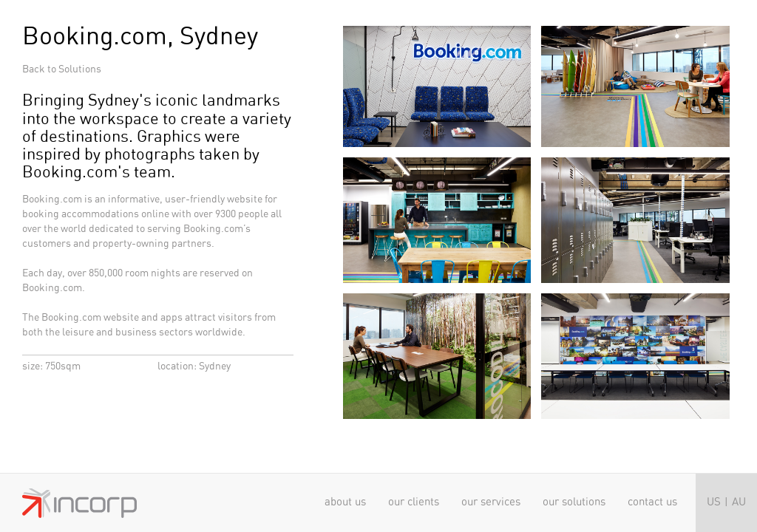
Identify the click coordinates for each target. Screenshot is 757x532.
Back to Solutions (62, 69)
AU (739, 502)
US (714, 502)
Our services (491, 502)
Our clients (414, 502)
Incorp (79, 503)
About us (345, 502)
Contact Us (652, 502)
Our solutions (574, 502)
